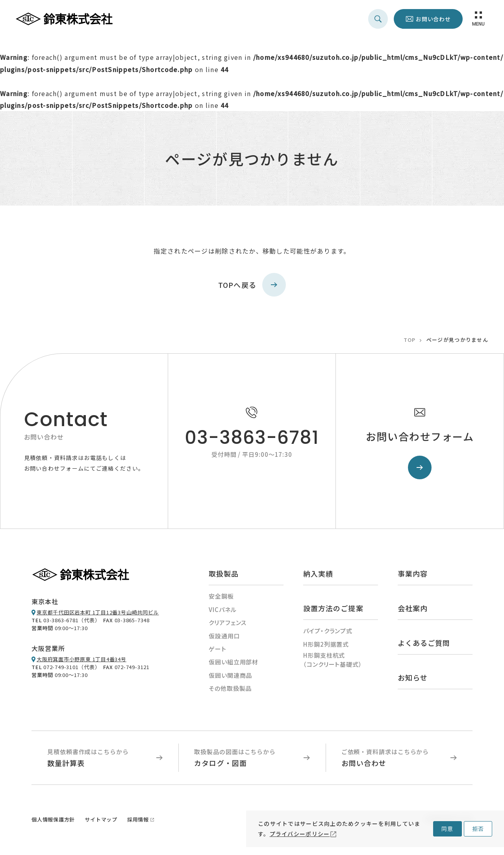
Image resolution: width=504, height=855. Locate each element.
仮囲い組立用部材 (233, 662)
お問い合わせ (433, 19)
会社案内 (413, 608)
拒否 (478, 829)
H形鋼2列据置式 (326, 644)
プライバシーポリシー (300, 834)
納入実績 (318, 573)
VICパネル (222, 609)
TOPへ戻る (252, 285)
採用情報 (138, 819)
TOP (410, 340)
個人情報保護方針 (53, 819)
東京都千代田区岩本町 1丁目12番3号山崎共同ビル (98, 612)
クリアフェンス (228, 622)
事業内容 (413, 573)
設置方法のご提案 (333, 608)
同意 (447, 829)
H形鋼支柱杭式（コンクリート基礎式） (333, 660)
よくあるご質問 (424, 643)
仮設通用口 (224, 636)
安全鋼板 (221, 596)
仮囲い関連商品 (230, 675)
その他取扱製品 (230, 688)
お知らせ (413, 677)
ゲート (218, 649)
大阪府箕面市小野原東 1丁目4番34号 (82, 659)
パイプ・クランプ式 (328, 631)
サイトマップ (101, 819)
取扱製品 (224, 573)
